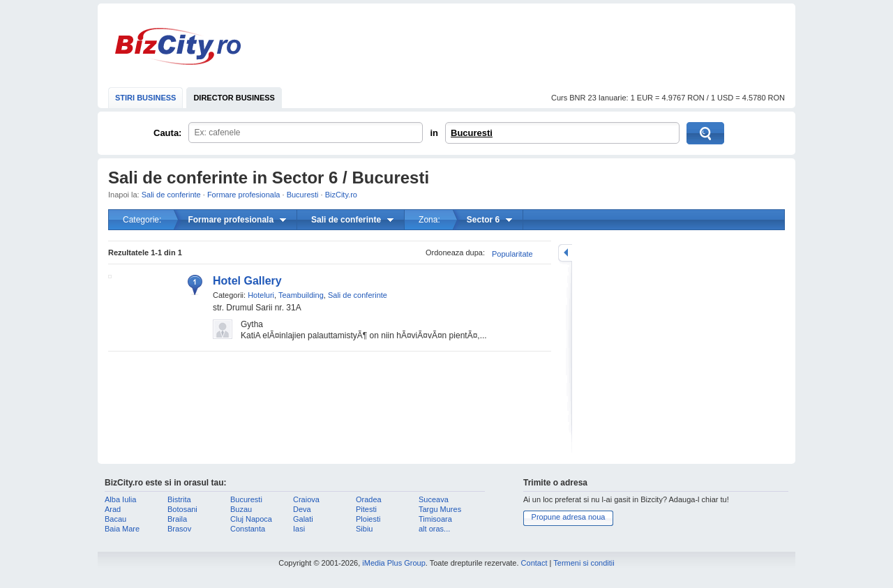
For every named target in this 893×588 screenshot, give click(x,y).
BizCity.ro (178, 46)
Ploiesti (368, 519)
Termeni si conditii (584, 563)
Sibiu (364, 529)
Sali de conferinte (171, 195)
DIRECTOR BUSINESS (234, 98)
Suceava (434, 499)
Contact (534, 563)
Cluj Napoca (251, 519)
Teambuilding (301, 295)
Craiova (306, 499)
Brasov (179, 529)
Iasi (299, 529)
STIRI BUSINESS (145, 98)
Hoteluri (261, 295)
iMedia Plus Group (394, 563)
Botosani (182, 509)
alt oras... (434, 529)
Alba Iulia (120, 499)
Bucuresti (472, 133)
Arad (113, 509)
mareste (565, 253)
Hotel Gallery (247, 281)
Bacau (115, 519)
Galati (303, 519)
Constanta (248, 529)
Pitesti (366, 509)
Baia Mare (122, 529)
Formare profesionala (244, 195)
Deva (302, 509)
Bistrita (179, 499)
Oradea (369, 499)
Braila (177, 519)
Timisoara (435, 519)
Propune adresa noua (569, 517)
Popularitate (512, 254)
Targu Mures (440, 509)
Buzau (241, 509)
